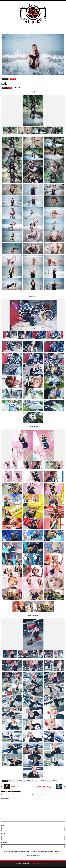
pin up (49, 781)
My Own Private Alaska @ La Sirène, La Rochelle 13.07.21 (45, 787)
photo (29, 781)
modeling (19, 781)
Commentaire (6, 798)
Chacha (18, 88)
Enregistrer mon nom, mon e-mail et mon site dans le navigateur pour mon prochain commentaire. (33, 851)
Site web (4, 843)
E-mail (4, 834)
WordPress (33, 864)
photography (35, 781)
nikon (25, 781)
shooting (54, 781)
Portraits (13, 79)
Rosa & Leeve (15, 786)
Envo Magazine (46, 864)
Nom (3, 825)
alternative (12, 781)
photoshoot (43, 781)
